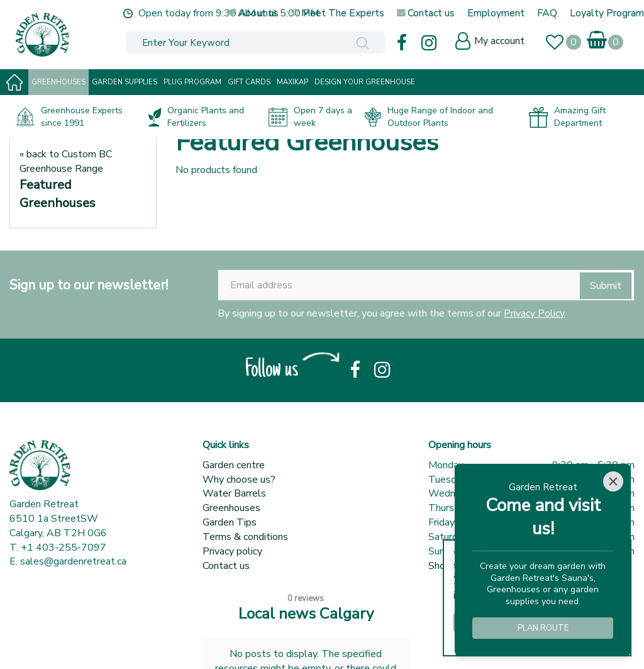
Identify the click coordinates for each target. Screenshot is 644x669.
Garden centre (234, 465)
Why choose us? (239, 480)
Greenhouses (231, 508)
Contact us (226, 566)
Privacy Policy (534, 313)
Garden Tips (230, 522)
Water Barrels (234, 493)
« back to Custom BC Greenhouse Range (66, 161)
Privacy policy (232, 551)
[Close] (613, 481)
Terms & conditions (245, 537)
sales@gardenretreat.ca (73, 561)
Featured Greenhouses (58, 194)
